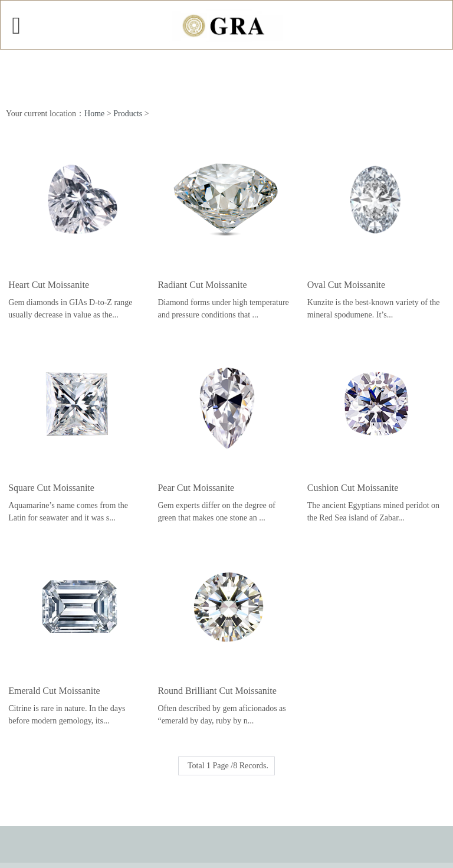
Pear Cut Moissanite (196, 488)
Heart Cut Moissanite (49, 285)
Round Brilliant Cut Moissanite (217, 691)
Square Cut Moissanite (51, 488)
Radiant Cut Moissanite (202, 285)
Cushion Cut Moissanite (353, 488)
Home (94, 114)
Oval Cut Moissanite (346, 285)
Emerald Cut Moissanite (54, 691)
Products (128, 114)
